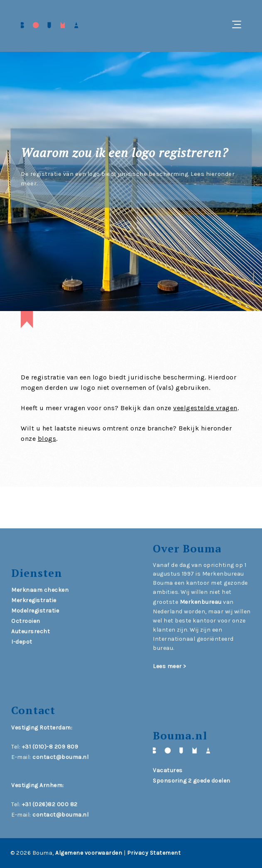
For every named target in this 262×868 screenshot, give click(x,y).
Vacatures (168, 770)
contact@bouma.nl (60, 757)
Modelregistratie (35, 611)
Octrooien (26, 621)
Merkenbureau (201, 602)
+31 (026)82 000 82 (50, 804)
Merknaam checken (40, 590)
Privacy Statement (154, 853)
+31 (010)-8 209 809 (50, 747)
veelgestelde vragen (205, 408)
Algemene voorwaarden (89, 853)
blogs (47, 439)
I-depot (22, 642)
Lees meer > (170, 666)
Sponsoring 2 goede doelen (192, 781)
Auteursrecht (31, 631)
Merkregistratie (34, 600)
